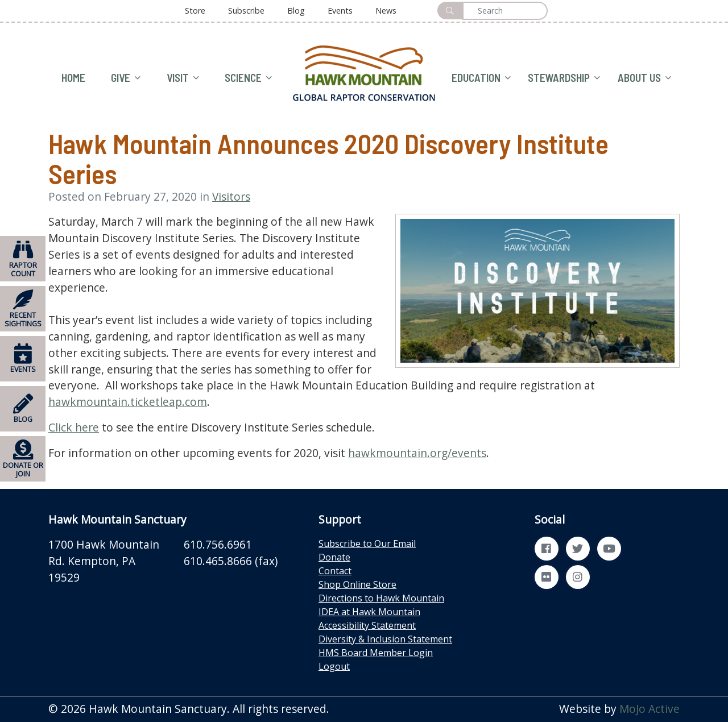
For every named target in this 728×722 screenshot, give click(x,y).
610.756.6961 (218, 544)
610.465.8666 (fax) (231, 561)
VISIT (183, 78)
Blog (296, 11)
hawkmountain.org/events (417, 453)
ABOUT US (644, 78)
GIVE (126, 78)
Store (195, 11)
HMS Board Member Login (376, 653)
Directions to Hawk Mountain (381, 598)
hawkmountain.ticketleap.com (128, 402)
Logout (334, 666)
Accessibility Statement (367, 625)
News (386, 11)
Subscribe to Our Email (367, 543)
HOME (73, 78)
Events (340, 11)
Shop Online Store (357, 584)
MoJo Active (650, 709)
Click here (74, 427)
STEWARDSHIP (564, 78)
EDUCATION (481, 78)
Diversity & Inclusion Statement (385, 639)
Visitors (231, 196)
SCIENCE (248, 78)
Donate (334, 557)
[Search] (505, 11)
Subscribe (246, 11)
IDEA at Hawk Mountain (369, 612)
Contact (335, 571)
